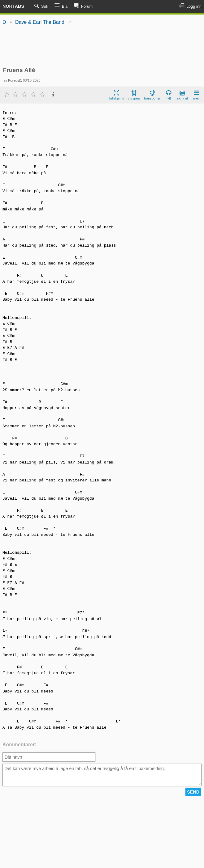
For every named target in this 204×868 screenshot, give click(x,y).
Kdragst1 (15, 80)
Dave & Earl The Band (40, 22)
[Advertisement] (102, 46)
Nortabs (13, 6)
